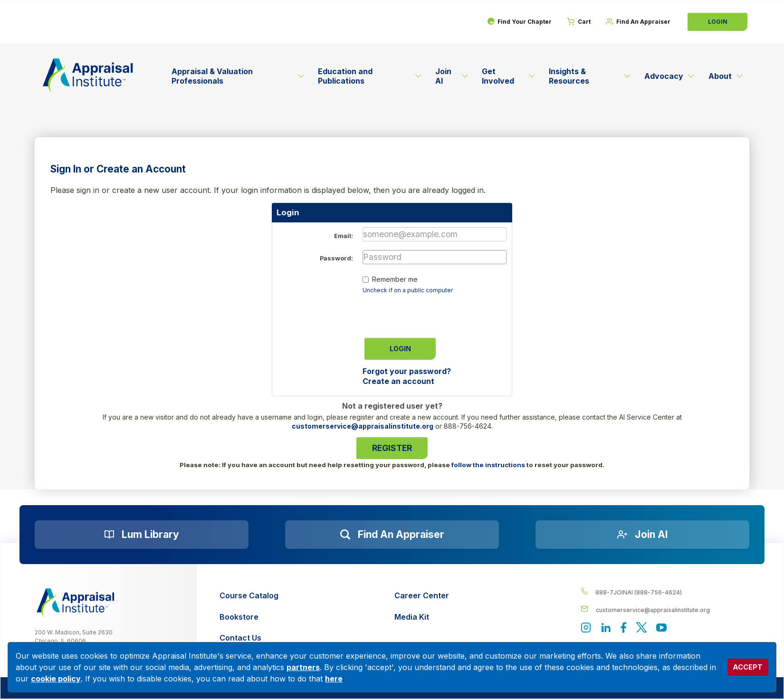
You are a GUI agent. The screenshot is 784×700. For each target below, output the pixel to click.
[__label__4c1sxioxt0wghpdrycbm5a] (665, 592)
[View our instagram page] (586, 629)
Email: (344, 236)
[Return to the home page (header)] (88, 75)
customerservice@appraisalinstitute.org (363, 426)
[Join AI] (642, 535)
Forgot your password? (407, 371)
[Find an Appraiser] (392, 535)
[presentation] (435, 313)
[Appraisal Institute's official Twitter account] (644, 629)
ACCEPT (748, 667)
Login (718, 22)
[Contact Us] (249, 638)
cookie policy (56, 679)
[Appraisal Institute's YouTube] (665, 629)
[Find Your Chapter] (513, 22)
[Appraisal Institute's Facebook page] (626, 629)
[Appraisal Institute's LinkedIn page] (607, 629)
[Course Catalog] (249, 596)
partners (303, 667)
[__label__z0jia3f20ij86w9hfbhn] (76, 603)
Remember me (395, 279)
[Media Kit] (422, 617)
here (334, 679)
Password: (336, 258)
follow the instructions (488, 465)
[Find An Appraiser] (637, 22)
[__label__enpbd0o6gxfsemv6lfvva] (665, 609)
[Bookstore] (249, 617)
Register (392, 448)
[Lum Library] (142, 535)
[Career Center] (422, 596)
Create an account (398, 381)
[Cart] (575, 22)
